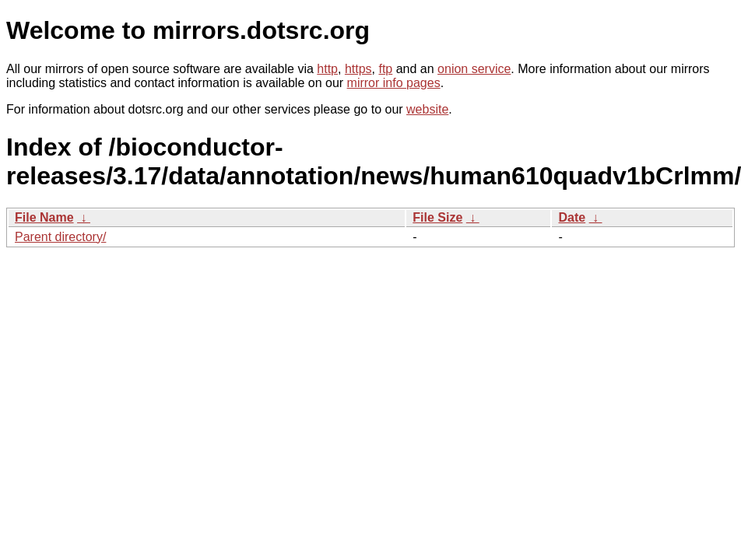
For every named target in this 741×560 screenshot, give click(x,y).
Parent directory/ (60, 237)
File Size (437, 217)
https (358, 69)
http (327, 69)
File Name (44, 217)
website (427, 109)
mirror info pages (394, 83)
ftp (385, 69)
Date (572, 217)
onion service (474, 69)
